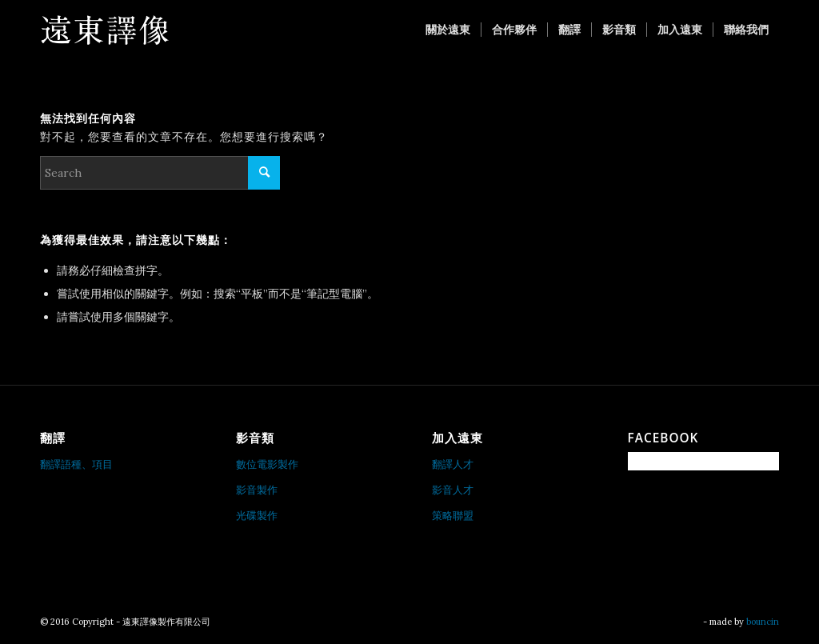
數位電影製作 (267, 464)
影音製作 (257, 490)
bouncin (763, 622)
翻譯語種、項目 (76, 464)
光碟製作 (257, 516)
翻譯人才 (453, 464)
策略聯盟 (453, 516)
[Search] (160, 173)
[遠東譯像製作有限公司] (104, 30)
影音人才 (453, 490)
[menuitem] (448, 30)
